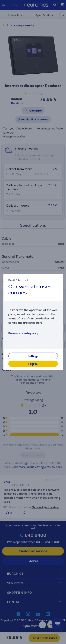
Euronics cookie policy (23, 333)
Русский (23, 280)
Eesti (12, 280)
